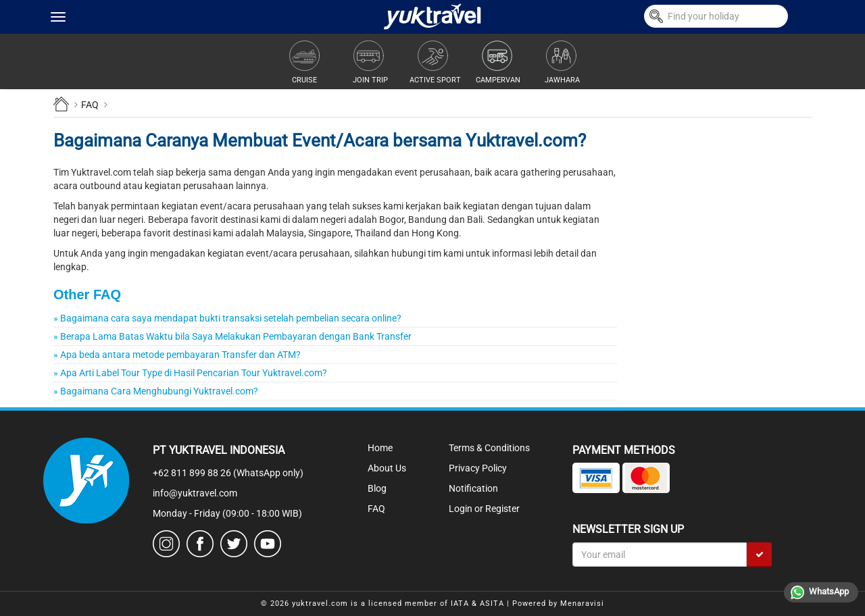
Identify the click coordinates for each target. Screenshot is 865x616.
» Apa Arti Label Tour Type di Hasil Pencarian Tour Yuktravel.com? (190, 373)
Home (380, 448)
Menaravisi (582, 604)
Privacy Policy (478, 468)
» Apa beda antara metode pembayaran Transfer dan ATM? (177, 355)
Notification (473, 488)
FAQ (376, 509)
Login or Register (484, 509)
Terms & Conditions (489, 448)
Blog (377, 488)
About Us (387, 468)
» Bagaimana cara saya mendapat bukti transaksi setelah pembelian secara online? (227, 318)
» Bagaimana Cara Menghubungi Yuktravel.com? (156, 391)
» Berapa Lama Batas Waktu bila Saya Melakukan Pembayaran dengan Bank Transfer (232, 336)
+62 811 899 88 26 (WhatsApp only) (228, 473)
